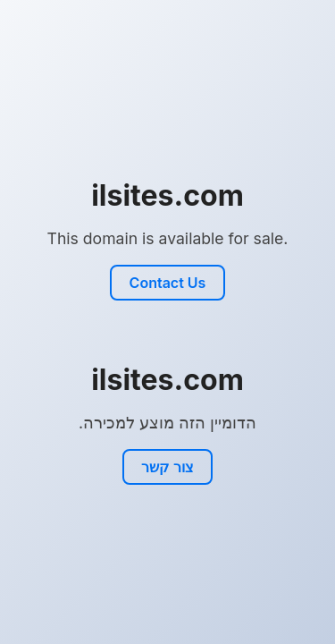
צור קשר (167, 467)
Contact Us (168, 283)
